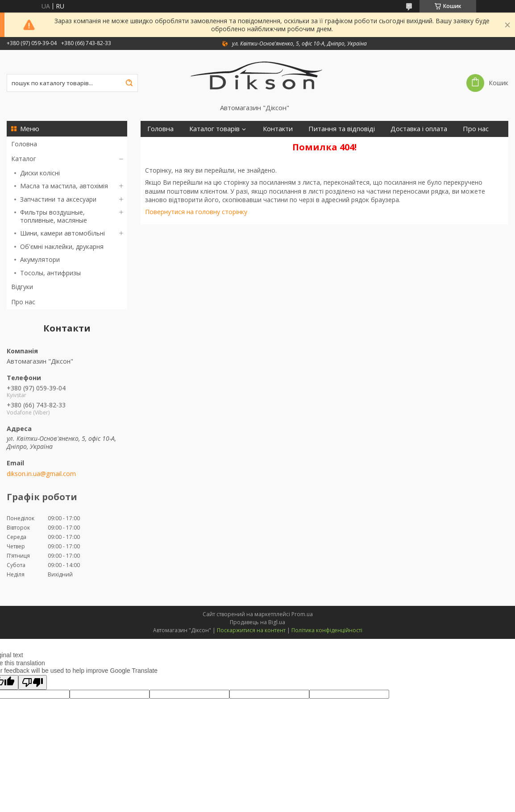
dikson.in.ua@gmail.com (41, 474)
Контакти (278, 129)
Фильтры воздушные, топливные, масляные (54, 216)
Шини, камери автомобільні (62, 233)
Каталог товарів (214, 129)
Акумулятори (40, 259)
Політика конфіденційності (327, 630)
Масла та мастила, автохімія (64, 186)
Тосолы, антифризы (50, 273)
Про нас (23, 302)
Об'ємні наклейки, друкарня (62, 246)
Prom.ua (302, 614)
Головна (24, 144)
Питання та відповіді (342, 129)
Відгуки (22, 287)
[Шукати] (129, 83)
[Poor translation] (33, 682)
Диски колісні (40, 173)
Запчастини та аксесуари (58, 199)
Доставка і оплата (419, 129)
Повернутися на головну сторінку (196, 212)
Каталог (24, 159)
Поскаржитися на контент (251, 630)
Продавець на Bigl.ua (257, 622)
